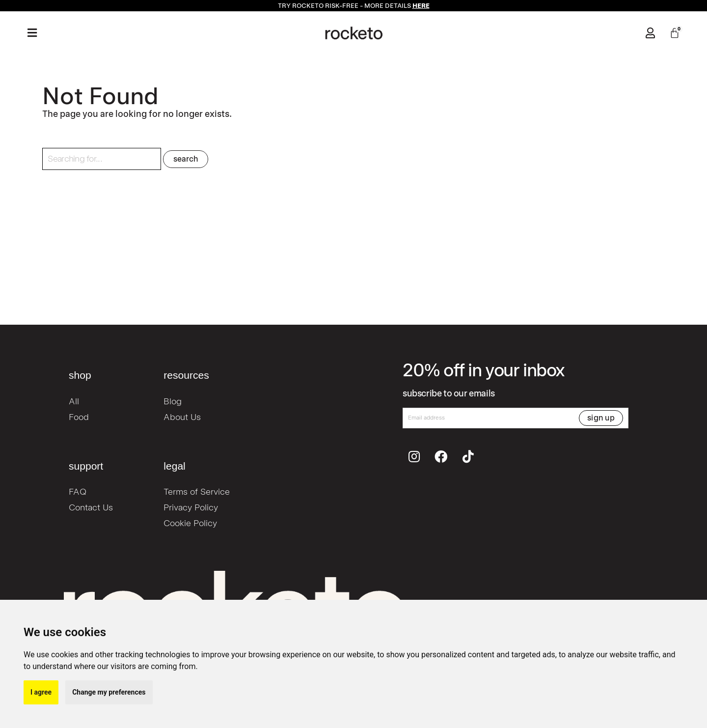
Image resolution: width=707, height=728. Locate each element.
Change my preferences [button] (109, 692)
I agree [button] (41, 692)
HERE (421, 6)
